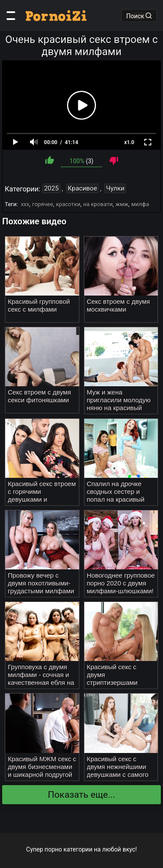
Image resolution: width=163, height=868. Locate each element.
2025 (51, 188)
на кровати (98, 204)
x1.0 (129, 142)
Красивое (83, 188)
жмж (122, 204)
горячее (43, 204)
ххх (25, 204)
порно (53, 849)
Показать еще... (81, 795)
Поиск (139, 16)
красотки (68, 204)
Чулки (115, 188)
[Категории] (11, 16)
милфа (140, 204)
